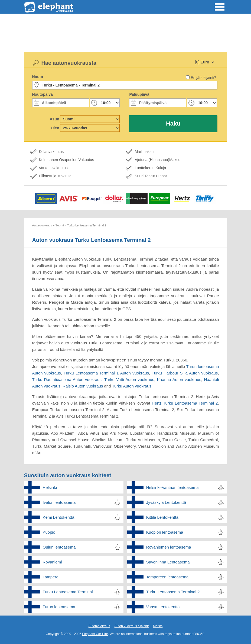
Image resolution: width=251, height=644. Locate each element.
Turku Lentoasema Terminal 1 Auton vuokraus (106, 373)
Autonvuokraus (99, 626)
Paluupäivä (139, 94)
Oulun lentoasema (59, 547)
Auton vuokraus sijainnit (131, 626)
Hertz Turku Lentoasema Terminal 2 (185, 403)
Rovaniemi (52, 562)
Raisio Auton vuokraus (83, 386)
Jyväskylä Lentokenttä (166, 502)
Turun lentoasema (59, 607)
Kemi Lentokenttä (59, 517)
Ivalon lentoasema (59, 502)
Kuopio (49, 532)
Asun (55, 119)
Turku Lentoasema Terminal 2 (173, 592)
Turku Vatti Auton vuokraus (129, 379)
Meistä (158, 626)
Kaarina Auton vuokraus (179, 379)
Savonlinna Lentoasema (168, 562)
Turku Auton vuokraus (131, 386)
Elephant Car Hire (95, 634)
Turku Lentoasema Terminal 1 (70, 592)
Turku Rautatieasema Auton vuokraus (67, 379)
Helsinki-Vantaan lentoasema (172, 487)
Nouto (38, 77)
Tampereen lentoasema (167, 577)
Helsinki (50, 487)
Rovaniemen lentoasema (169, 547)
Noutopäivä (43, 94)
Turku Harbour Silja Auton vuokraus (185, 373)
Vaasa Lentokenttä (163, 607)
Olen (55, 128)
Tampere (51, 577)
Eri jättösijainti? (203, 78)
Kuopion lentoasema (165, 532)
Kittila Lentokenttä (162, 517)
